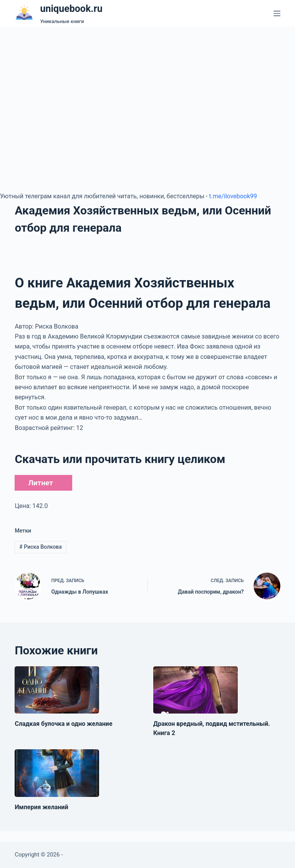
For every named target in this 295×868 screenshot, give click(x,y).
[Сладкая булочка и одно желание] (57, 690)
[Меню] (277, 13)
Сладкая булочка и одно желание (63, 724)
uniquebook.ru (71, 9)
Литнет (40, 483)
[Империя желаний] (57, 773)
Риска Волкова (41, 547)
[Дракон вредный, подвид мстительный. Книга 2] (196, 690)
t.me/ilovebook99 (233, 196)
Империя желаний (41, 807)
